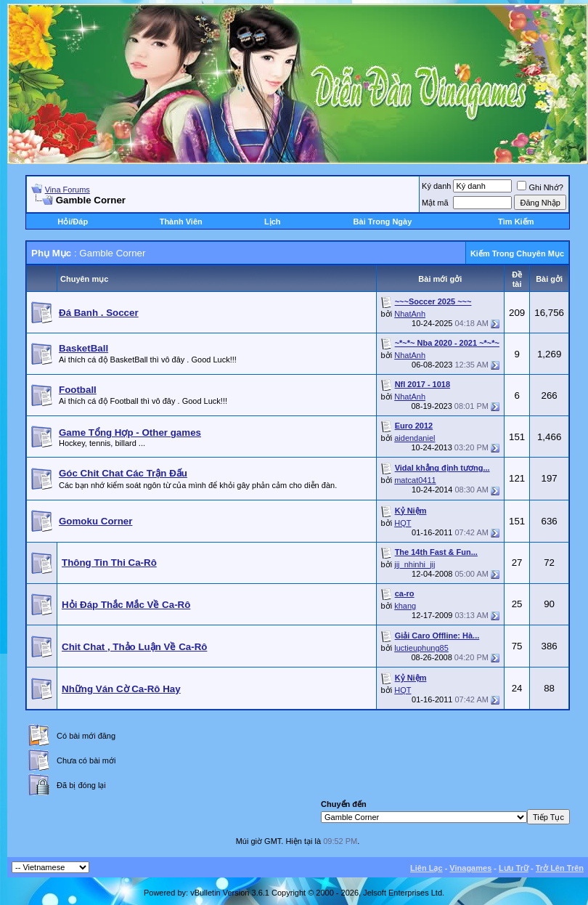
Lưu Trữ (514, 868)
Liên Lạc (426, 868)
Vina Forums (68, 190)
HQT (403, 523)
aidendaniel (415, 438)
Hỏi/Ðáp (73, 222)
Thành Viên (181, 222)
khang (405, 606)
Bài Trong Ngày (383, 222)
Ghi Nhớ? (540, 187)
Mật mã (435, 203)
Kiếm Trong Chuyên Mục (517, 253)
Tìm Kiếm (516, 222)
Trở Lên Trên (560, 868)
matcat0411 (415, 480)
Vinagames (470, 868)
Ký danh (436, 186)
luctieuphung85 (421, 648)
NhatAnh (410, 314)
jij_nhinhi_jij (415, 564)
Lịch (273, 222)
